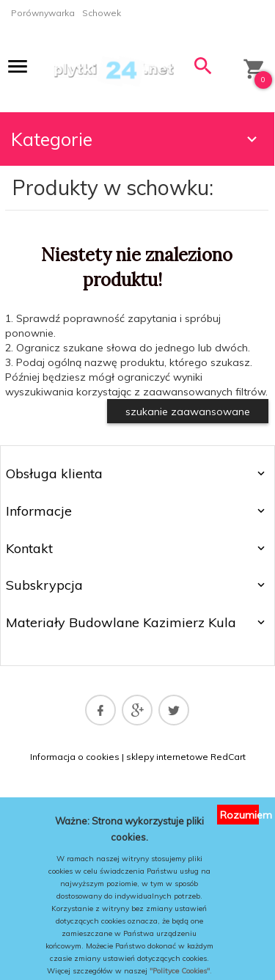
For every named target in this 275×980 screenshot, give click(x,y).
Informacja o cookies (75, 757)
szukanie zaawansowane (188, 412)
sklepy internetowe (167, 757)
